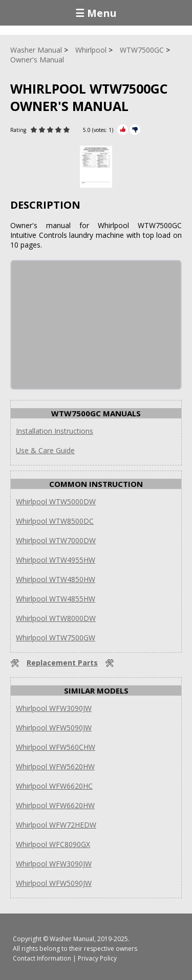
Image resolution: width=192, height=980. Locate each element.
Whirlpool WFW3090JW (54, 708)
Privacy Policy (97, 958)
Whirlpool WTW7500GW (56, 638)
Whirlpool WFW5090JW (54, 728)
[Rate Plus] (123, 130)
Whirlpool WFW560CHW (56, 747)
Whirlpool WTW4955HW (56, 560)
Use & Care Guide (45, 450)
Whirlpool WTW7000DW (56, 540)
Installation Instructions (55, 431)
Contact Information (42, 958)
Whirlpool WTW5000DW (56, 502)
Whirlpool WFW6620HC (54, 786)
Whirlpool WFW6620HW (55, 805)
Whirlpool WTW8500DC (55, 521)
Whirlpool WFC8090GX (53, 844)
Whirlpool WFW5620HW (55, 766)
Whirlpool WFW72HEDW (56, 825)
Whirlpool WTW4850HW (56, 579)
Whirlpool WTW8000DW (56, 618)
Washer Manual (72, 939)
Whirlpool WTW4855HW (56, 599)
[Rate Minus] (135, 130)
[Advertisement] (88, 325)
